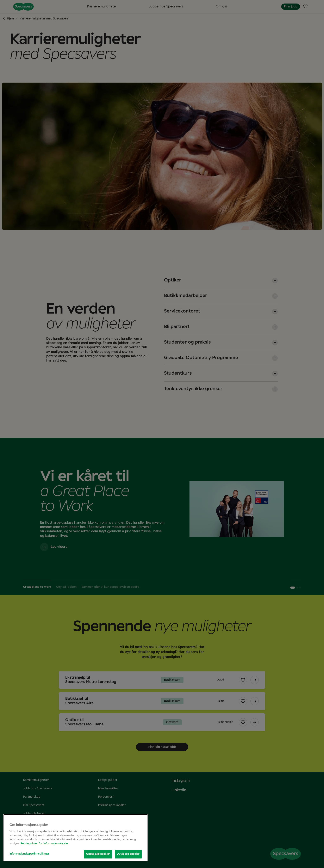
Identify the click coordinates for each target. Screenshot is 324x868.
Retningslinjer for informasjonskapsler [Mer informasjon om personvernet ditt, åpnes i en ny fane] (45, 844)
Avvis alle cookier (128, 854)
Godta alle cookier (98, 854)
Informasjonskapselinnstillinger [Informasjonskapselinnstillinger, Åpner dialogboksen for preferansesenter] (29, 854)
